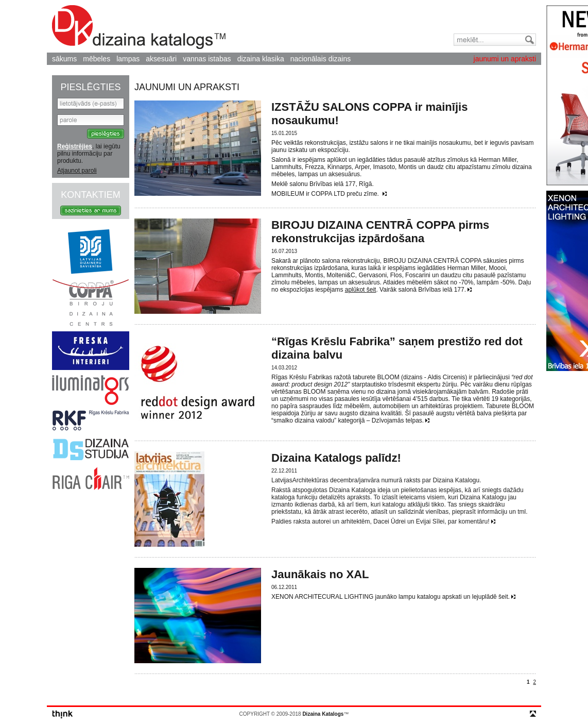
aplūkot (356, 290)
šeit (371, 290)
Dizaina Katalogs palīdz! (336, 458)
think (63, 714)
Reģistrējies (75, 146)
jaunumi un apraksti (505, 59)
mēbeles (97, 59)
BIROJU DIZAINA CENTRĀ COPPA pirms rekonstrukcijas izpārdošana (380, 232)
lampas (128, 59)
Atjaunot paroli (77, 171)
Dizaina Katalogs (139, 27)
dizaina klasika (261, 59)
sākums (64, 59)
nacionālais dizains (321, 59)
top (533, 714)
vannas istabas (207, 59)
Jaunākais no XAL (320, 574)
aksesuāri (161, 59)
